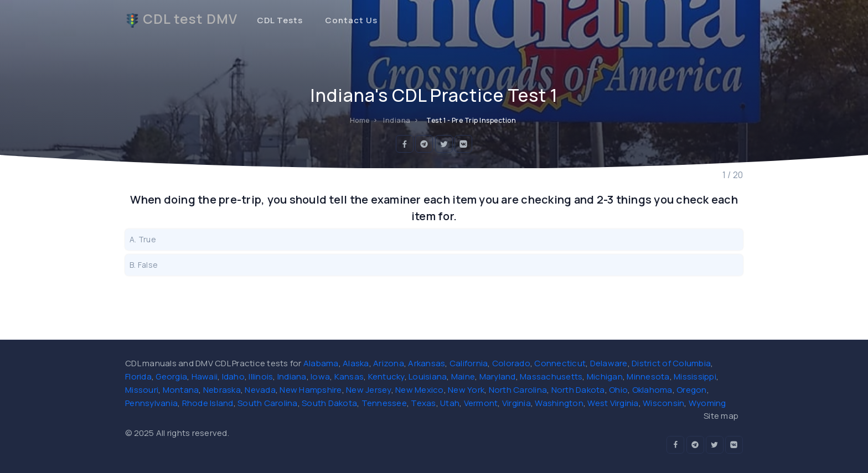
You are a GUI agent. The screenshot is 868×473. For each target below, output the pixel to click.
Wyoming (707, 403)
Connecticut (560, 363)
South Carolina (268, 403)
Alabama (321, 363)
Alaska (356, 363)
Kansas (349, 376)
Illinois (261, 376)
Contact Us (351, 20)
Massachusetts (551, 376)
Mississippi (695, 376)
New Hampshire (311, 390)
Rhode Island (208, 403)
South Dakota (329, 403)
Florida (138, 376)
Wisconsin (663, 403)
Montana (181, 390)
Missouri (142, 390)
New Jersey (369, 390)
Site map (721, 416)
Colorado (511, 363)
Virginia (516, 403)
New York (466, 390)
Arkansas (427, 363)
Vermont (481, 403)
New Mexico (420, 390)
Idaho (233, 376)
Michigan (605, 376)
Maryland (498, 376)
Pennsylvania (151, 403)
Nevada (260, 390)
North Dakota (578, 390)
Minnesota (648, 376)
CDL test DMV (181, 19)
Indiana (292, 376)
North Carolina (518, 390)
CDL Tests (280, 20)
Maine (463, 376)
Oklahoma (652, 390)
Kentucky (386, 376)
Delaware (609, 363)
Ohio (618, 390)
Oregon (692, 390)
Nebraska (222, 390)
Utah (450, 403)
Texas (423, 403)
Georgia (171, 376)
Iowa (320, 376)
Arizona (389, 363)
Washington (559, 403)
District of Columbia (671, 363)
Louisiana (428, 376)
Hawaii (205, 376)
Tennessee (384, 403)
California (469, 363)
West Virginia (613, 403)
